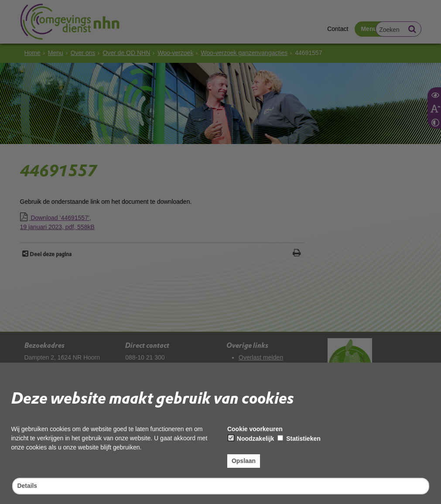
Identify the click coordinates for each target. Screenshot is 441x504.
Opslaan (244, 461)
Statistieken (299, 439)
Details (27, 486)
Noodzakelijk (251, 439)
